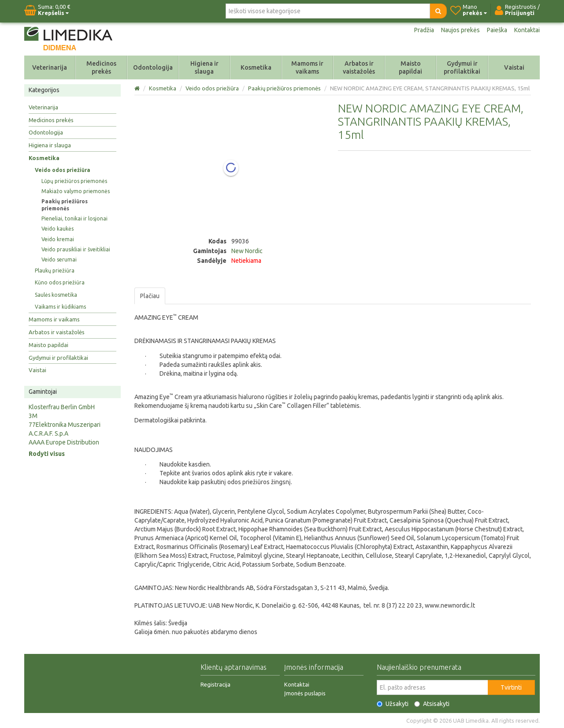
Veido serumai (59, 259)
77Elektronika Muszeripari (65, 425)
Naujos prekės (460, 30)
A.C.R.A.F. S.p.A (48, 433)
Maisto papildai (410, 67)
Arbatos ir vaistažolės (359, 67)
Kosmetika (256, 67)
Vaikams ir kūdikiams (60, 307)
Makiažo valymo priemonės (76, 191)
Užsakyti (393, 704)
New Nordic (247, 251)
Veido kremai (58, 239)
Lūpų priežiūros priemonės (74, 181)
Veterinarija (50, 67)
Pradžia (424, 30)
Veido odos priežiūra (63, 170)
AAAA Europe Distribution (64, 442)
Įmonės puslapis (305, 693)
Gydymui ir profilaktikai (462, 67)
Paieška (497, 30)
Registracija (215, 684)
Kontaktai (527, 30)
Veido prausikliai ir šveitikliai (76, 249)
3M (33, 416)
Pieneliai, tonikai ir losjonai (74, 218)
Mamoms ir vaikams (307, 67)
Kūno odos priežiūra (60, 282)
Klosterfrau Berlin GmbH (62, 407)
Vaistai (514, 67)
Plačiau (150, 296)
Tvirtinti (511, 687)
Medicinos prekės (101, 67)
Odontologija (153, 67)
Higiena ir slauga (204, 67)
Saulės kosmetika (56, 295)
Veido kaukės (58, 229)
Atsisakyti (432, 704)
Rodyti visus (47, 454)
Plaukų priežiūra (55, 271)
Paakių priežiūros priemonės (65, 205)
